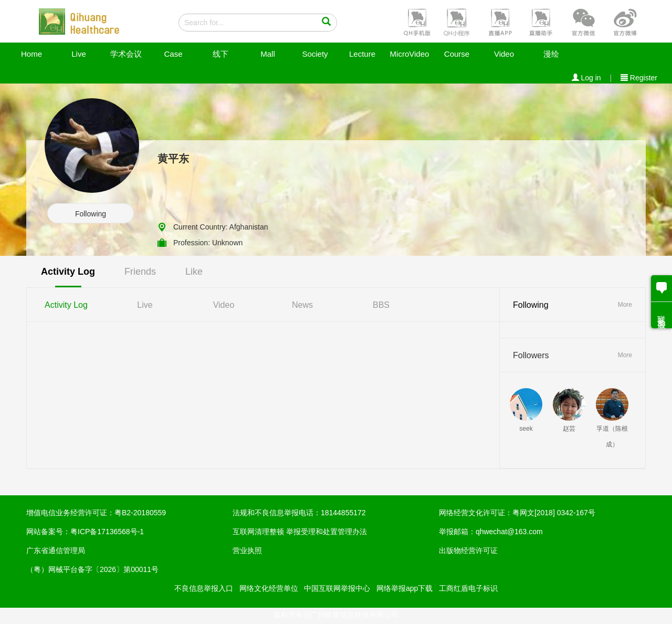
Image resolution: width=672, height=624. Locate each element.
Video (504, 54)
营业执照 (247, 550)
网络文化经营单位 (269, 588)
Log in (586, 78)
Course (457, 54)
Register (639, 78)
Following (91, 214)
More (625, 305)
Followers (531, 355)
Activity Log (68, 272)
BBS (381, 305)
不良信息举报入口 (204, 588)
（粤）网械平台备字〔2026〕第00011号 (92, 569)
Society (315, 54)
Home (31, 54)
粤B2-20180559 (140, 513)
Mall (268, 54)
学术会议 (126, 54)
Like (194, 272)
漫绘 (551, 54)
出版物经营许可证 (468, 550)
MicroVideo (410, 54)
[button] (416, 22)
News (302, 305)
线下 (220, 54)
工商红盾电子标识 (468, 588)
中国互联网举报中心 (337, 588)
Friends (140, 272)
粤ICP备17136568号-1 (107, 532)
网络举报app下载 (405, 588)
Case (173, 54)
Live (79, 54)
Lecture (362, 54)
